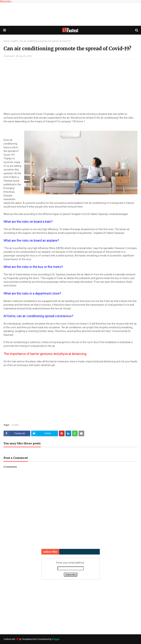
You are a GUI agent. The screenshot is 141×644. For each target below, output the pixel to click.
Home (6, 41)
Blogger (56, 639)
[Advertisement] (71, 14)
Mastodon (6, 1)
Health (14, 41)
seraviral (10, 56)
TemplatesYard (29, 639)
